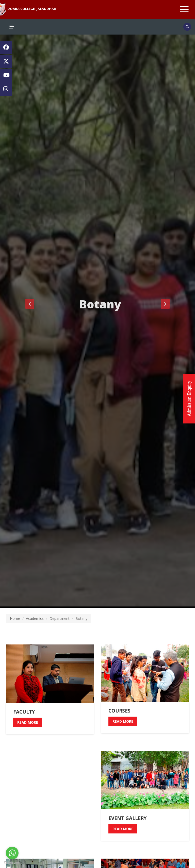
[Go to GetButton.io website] (12, 863)
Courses (119, 711)
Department (60, 618)
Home (15, 618)
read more (28, 722)
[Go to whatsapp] (12, 853)
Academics (35, 618)
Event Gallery (127, 818)
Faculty (24, 712)
